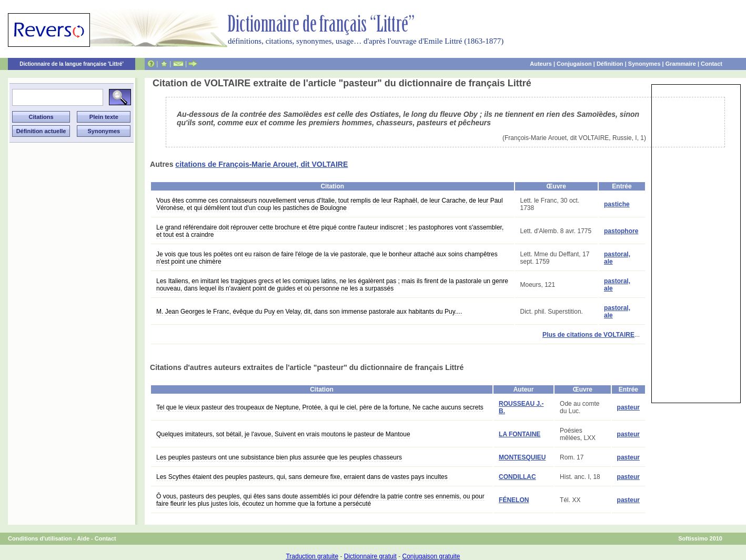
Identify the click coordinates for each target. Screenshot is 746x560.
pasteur (628, 407)
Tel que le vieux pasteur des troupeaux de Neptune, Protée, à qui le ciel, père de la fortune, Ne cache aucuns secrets (320, 407)
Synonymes (644, 64)
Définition (610, 64)
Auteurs (541, 64)
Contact (712, 64)
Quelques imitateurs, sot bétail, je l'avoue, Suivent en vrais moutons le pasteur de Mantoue (283, 434)
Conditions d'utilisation (40, 538)
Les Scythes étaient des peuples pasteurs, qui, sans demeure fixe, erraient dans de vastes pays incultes (302, 477)
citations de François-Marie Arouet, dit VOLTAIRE (261, 164)
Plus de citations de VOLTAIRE (588, 335)
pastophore (621, 231)
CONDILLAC (517, 477)
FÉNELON (514, 500)
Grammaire (681, 64)
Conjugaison (574, 64)
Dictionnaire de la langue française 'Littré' (72, 64)
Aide (83, 538)
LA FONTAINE (520, 434)
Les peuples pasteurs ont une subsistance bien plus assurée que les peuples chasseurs (279, 457)
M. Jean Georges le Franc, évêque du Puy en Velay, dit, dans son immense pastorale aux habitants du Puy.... (309, 312)
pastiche (617, 204)
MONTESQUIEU (522, 457)
